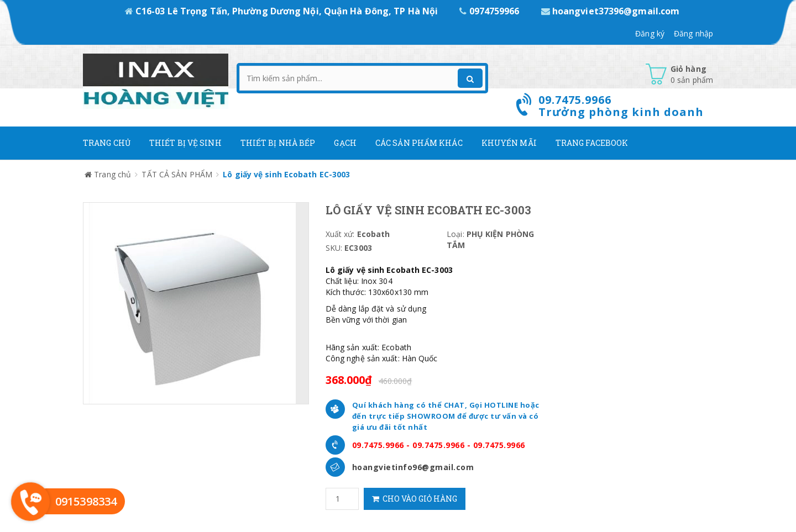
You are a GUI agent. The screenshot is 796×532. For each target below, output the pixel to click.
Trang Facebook (592, 143)
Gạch (345, 143)
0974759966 (490, 11)
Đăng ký (650, 33)
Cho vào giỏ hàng (415, 499)
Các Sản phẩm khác (419, 143)
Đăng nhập (693, 33)
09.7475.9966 (378, 445)
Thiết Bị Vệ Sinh (185, 143)
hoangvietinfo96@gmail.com (413, 467)
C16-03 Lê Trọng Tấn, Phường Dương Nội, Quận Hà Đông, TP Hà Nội (283, 11)
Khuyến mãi (509, 143)
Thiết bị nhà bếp (278, 143)
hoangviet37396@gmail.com (611, 11)
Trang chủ (107, 143)
